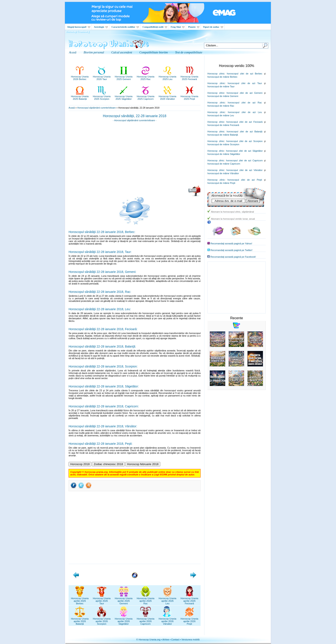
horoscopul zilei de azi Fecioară (244, 122)
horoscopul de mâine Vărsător (223, 173)
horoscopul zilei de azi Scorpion (244, 141)
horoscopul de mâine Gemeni (223, 96)
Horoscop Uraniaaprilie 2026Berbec (80, 600)
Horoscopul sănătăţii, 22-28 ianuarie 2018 (135, 116)
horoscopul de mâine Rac (221, 106)
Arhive (166, 639)
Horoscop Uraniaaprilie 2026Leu (167, 600)
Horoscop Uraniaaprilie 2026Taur (102, 600)
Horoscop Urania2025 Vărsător (167, 96)
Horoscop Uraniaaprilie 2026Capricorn (146, 620)
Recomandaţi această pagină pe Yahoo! (231, 243)
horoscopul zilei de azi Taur (245, 83)
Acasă (72, 108)
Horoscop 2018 (80, 464)
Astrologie (101, 27)
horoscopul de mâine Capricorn (224, 164)
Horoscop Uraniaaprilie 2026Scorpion (102, 620)
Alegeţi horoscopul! (79, 27)
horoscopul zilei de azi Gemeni (244, 93)
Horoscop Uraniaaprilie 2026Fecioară (190, 600)
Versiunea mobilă (190, 639)
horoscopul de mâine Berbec (222, 77)
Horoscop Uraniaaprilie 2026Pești (190, 620)
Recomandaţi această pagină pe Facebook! (233, 257)
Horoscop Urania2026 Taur (102, 77)
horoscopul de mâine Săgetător (224, 154)
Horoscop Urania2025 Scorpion (102, 96)
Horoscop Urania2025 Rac (146, 77)
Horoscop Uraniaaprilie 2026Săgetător (124, 620)
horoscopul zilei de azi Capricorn (244, 160)
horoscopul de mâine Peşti (221, 183)
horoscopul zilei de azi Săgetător (244, 151)
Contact (175, 639)
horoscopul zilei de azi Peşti (245, 180)
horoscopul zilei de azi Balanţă (245, 132)
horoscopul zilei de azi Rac (245, 103)
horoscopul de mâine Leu (221, 115)
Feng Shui (178, 27)
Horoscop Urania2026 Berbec (80, 77)
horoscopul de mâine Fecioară (223, 125)
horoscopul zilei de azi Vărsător (245, 170)
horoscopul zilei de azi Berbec (244, 74)
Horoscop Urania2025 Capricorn (146, 96)
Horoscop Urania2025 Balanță (80, 96)
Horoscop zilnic (216, 74)
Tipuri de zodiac (213, 27)
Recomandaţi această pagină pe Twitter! (231, 250)
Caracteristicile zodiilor (125, 27)
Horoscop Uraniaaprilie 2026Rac (146, 600)
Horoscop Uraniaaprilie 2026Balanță (80, 620)
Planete (194, 27)
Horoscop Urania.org (78, 31)
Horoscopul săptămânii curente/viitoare (96, 108)
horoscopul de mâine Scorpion (223, 144)
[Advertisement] (135, 155)
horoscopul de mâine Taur (221, 86)
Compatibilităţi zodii (155, 27)
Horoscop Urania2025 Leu (167, 77)
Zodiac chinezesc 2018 (108, 464)
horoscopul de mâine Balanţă (223, 135)
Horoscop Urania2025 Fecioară (190, 77)
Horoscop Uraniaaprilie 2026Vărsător (167, 620)
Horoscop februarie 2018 (143, 464)
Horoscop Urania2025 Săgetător (124, 96)
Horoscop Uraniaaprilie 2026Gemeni (124, 600)
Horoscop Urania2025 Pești (190, 96)
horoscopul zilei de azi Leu (245, 112)
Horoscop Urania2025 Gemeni (124, 77)
